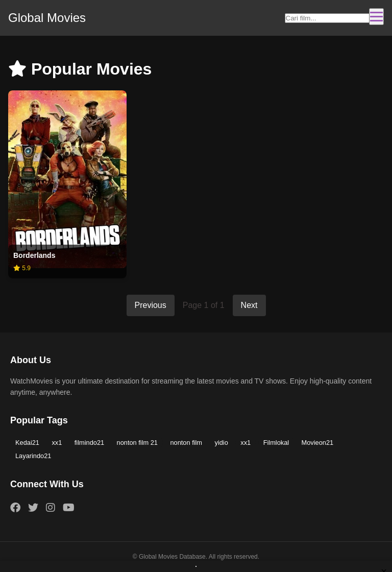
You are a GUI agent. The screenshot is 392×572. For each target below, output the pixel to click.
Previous (151, 305)
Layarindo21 (33, 456)
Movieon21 (318, 443)
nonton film (186, 443)
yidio (222, 443)
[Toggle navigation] (376, 17)
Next (249, 305)
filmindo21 (89, 443)
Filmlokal (276, 443)
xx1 (57, 443)
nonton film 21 (137, 443)
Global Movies (47, 18)
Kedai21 (27, 443)
